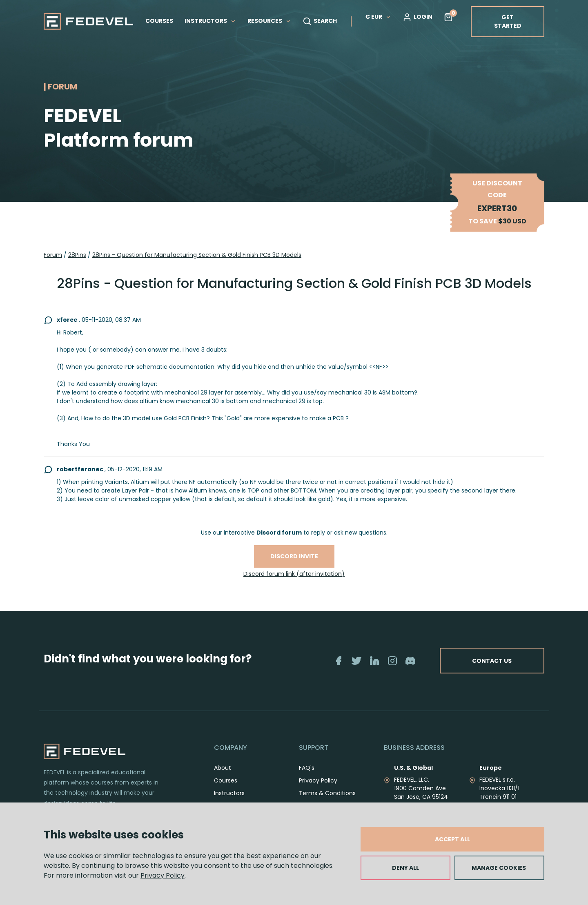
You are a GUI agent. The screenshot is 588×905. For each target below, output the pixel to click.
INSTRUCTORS (210, 21)
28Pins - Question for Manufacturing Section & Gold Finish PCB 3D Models (197, 255)
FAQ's (307, 768)
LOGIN (418, 17)
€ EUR (378, 17)
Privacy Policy (163, 875)
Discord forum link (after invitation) (294, 574)
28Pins (77, 255)
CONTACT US (491, 660)
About (223, 768)
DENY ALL (405, 868)
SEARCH (320, 21)
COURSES (159, 21)
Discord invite (294, 556)
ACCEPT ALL (452, 839)
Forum (53, 255)
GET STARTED (508, 21)
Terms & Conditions (327, 793)
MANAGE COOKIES (499, 868)
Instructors (229, 793)
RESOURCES (269, 21)
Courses (226, 780)
